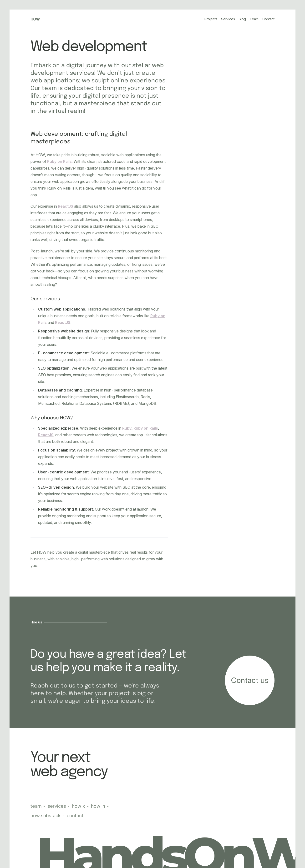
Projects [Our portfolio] (211, 19)
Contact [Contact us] (268, 19)
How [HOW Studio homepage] (35, 19)
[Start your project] (250, 680)
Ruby (127, 428)
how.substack (46, 816)
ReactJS (66, 206)
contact (75, 816)
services (57, 806)
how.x (79, 806)
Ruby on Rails (59, 161)
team (37, 806)
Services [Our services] (228, 19)
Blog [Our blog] (242, 19)
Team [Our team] (254, 19)
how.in (99, 806)
